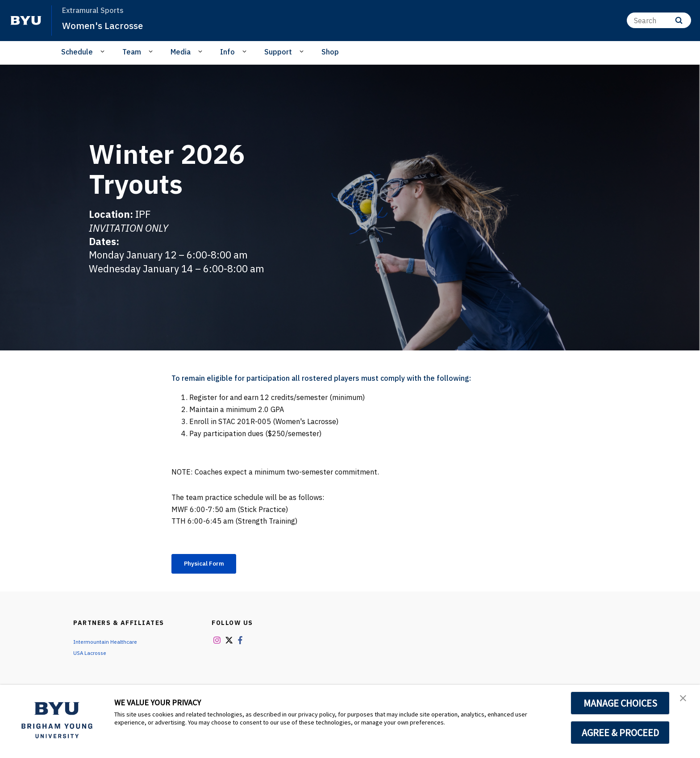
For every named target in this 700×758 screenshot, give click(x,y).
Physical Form (210, 565)
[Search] (659, 20)
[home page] (26, 21)
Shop (330, 52)
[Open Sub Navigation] (104, 51)
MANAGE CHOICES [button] (620, 703)
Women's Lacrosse (108, 25)
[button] (685, 701)
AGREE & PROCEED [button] (620, 733)
